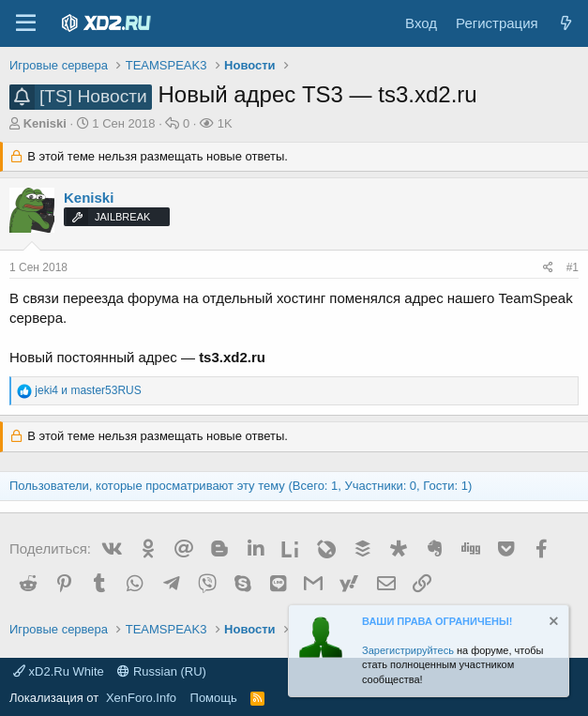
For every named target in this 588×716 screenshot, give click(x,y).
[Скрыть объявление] (552, 624)
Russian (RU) (162, 671)
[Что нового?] (566, 23)
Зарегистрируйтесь (408, 650)
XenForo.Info (141, 698)
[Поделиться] (548, 268)
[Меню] (26, 23)
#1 (573, 267)
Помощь (214, 698)
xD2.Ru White (59, 671)
